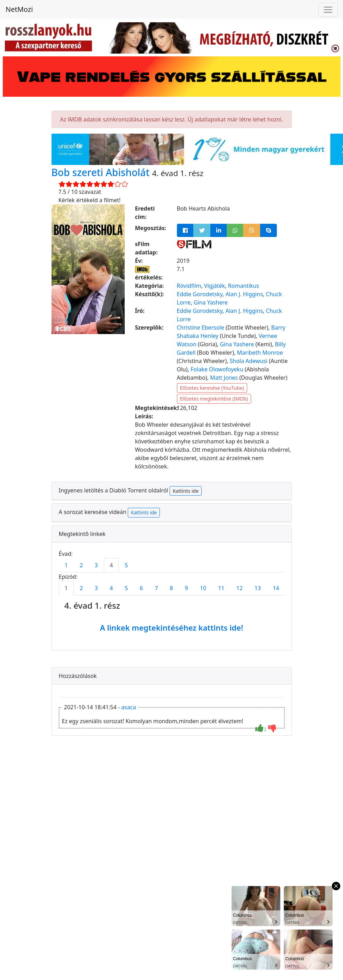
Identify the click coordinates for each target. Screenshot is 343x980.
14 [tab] (276, 588)
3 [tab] (96, 565)
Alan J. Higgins (244, 294)
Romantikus (244, 286)
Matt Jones (224, 378)
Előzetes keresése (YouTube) (212, 388)
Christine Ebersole (201, 327)
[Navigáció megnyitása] (328, 10)
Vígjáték (215, 286)
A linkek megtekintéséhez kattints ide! (171, 627)
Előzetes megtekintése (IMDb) (214, 399)
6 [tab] (141, 588)
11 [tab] (221, 588)
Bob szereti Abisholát (102, 172)
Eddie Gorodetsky (200, 294)
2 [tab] (81, 565)
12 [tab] (240, 588)
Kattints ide (186, 491)
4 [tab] (111, 565)
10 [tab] (203, 588)
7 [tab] (156, 588)
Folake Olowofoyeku (217, 369)
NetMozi (19, 9)
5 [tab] (126, 565)
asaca (128, 707)
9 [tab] (186, 588)
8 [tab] (171, 588)
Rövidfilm (189, 286)
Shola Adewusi (248, 361)
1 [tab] (66, 565)
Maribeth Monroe (260, 353)
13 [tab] (258, 588)
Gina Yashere (211, 302)
